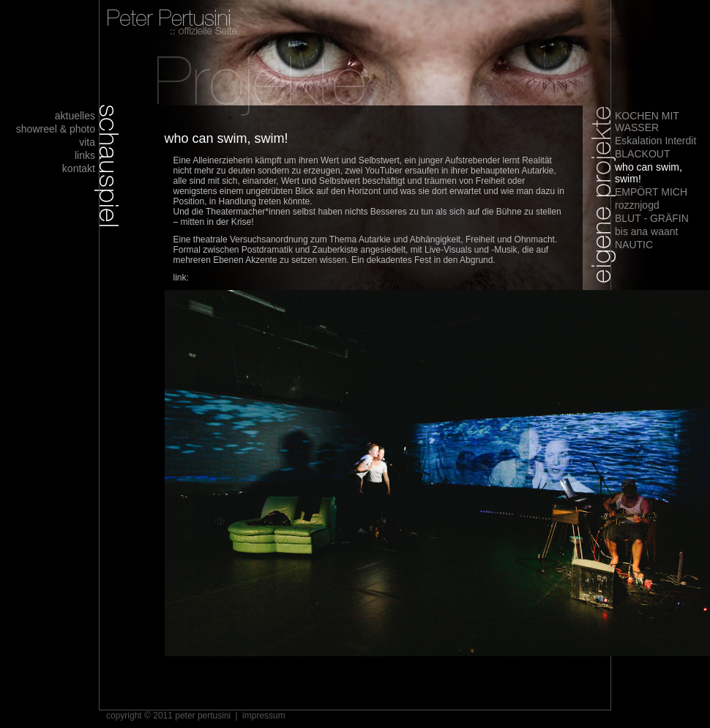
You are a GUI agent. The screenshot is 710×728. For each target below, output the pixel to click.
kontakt (79, 168)
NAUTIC (634, 245)
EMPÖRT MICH (651, 192)
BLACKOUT (642, 154)
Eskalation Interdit (655, 141)
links (85, 155)
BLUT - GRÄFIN (652, 218)
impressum (264, 716)
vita (87, 142)
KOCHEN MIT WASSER (647, 122)
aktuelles (75, 116)
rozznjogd (637, 205)
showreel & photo (56, 129)
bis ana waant (646, 231)
